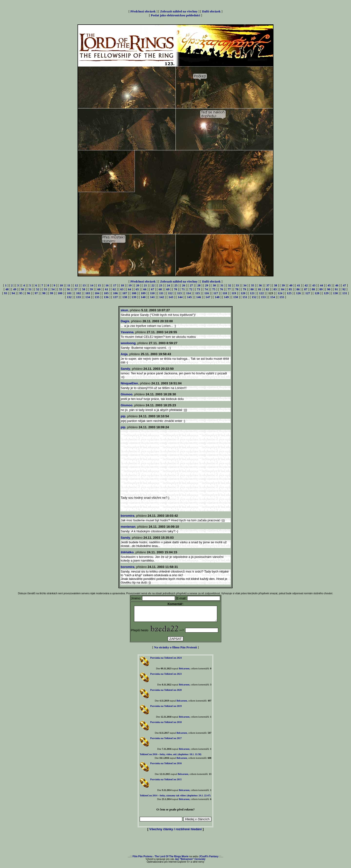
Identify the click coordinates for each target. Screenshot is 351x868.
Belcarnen (184, 671)
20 (138, 285)
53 (45, 289)
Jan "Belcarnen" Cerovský (190, 862)
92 (344, 289)
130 (335, 293)
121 (252, 293)
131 (345, 293)
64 (130, 289)
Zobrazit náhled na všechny (179, 11)
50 (22, 289)
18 (122, 285)
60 (99, 289)
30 (214, 285)
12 (76, 285)
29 (207, 285)
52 (38, 289)
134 (88, 297)
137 (116, 297)
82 (268, 289)
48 (7, 289)
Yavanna (127, 332)
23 (161, 285)
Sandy (125, 369)
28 (199, 285)
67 (152, 289)
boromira (127, 516)
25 (176, 285)
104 (97, 293)
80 (252, 289)
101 (69, 293)
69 (168, 289)
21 (145, 285)
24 (168, 285)
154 (273, 297)
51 (30, 289)
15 (99, 285)
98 (44, 293)
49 (15, 289)
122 (262, 293)
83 (275, 289)
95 (21, 293)
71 (183, 289)
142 (162, 297)
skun (124, 310)
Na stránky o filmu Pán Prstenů (175, 650)
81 (260, 289)
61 (107, 289)
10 (61, 285)
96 (29, 293)
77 (229, 289)
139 (134, 297)
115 (198, 293)
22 (153, 285)
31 (222, 285)
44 (321, 285)
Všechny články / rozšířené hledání (175, 832)
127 (308, 293)
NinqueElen (129, 383)
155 (282, 297)
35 (253, 285)
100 (60, 293)
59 (91, 289)
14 (92, 285)
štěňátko (127, 552)
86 (298, 289)
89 (321, 289)
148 (217, 297)
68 (160, 289)
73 (199, 289)
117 (216, 293)
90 (329, 289)
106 (116, 293)
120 (243, 293)
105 (106, 293)
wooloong (128, 343)
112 (170, 293)
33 (237, 285)
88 (313, 289)
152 (254, 297)
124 (280, 293)
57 (76, 289)
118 (225, 293)
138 (125, 297)
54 (53, 289)
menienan (128, 527)
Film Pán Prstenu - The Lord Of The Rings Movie (161, 859)
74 (206, 289)
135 (97, 297)
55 (61, 289)
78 (237, 289)
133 (78, 297)
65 (137, 289)
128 (317, 293)
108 (134, 293)
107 (125, 293)
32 (229, 285)
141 (152, 297)
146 (199, 297)
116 (207, 293)
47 (345, 285)
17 (115, 285)
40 (291, 285)
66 (145, 289)
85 (290, 289)
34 (245, 285)
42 (306, 285)
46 (337, 285)
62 (114, 289)
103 (88, 293)
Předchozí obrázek (143, 11)
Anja (124, 354)
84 (283, 289)
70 (176, 289)
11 (69, 285)
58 (83, 289)
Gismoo (127, 394)
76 (221, 289)
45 (329, 285)
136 (106, 297)
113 (179, 293)
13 (84, 285)
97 (36, 293)
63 (122, 289)
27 (191, 285)
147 (208, 297)
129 (326, 293)
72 (191, 289)
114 (189, 293)
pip (123, 416)
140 (143, 297)
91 (336, 289)
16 (107, 285)
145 (189, 297)
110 (152, 293)
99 (52, 293)
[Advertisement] (175, 846)
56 (68, 289)
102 (78, 293)
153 (263, 297)
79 (244, 289)
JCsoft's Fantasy (209, 859)
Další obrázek (211, 11)
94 (13, 293)
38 (276, 285)
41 (298, 285)
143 (171, 297)
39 (283, 285)
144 (180, 297)
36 (260, 285)
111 (161, 293)
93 (5, 293)
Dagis (125, 321)
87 (306, 289)
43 (314, 285)
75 (214, 289)
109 (143, 293)
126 (299, 293)
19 (130, 285)
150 (236, 297)
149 (226, 297)
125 (289, 293)
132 (69, 297)
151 (245, 297)
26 (184, 285)
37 (268, 285)
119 (234, 293)
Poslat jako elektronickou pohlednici (175, 15)
